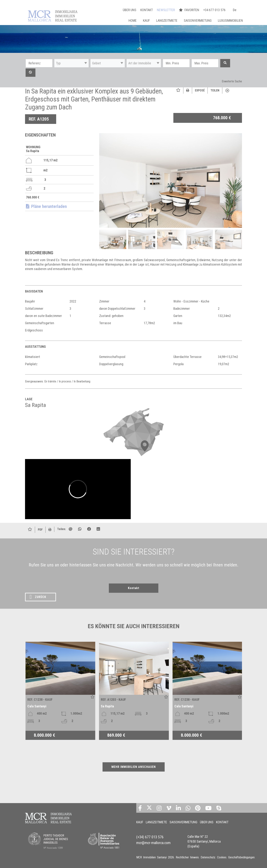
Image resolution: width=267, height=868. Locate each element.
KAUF (146, 20)
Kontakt (134, 588)
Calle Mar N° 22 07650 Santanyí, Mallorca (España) (204, 839)
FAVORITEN (189, 10)
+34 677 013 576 (214, 10)
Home (133, 20)
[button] (71, 63)
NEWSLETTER (166, 10)
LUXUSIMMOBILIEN (230, 20)
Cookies (222, 857)
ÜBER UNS (130, 10)
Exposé (200, 90)
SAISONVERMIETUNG (198, 20)
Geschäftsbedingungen (241, 857)
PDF (40, 530)
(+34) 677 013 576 (150, 835)
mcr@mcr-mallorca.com (153, 839)
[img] (171, 180)
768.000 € (222, 118)
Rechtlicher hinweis (187, 857)
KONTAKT (147, 10)
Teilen (215, 90)
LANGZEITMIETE (167, 20)
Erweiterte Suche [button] (232, 81)
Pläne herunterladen (46, 206)
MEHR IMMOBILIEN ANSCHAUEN (134, 767)
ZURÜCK (38, 597)
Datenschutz (208, 857)
